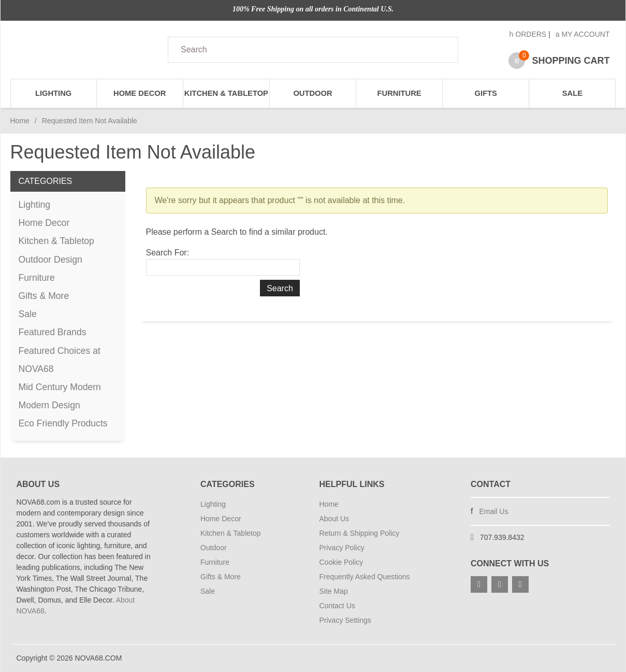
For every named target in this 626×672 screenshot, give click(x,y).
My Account (583, 34)
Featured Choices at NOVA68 (60, 360)
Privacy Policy (342, 548)
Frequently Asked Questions (365, 577)
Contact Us (337, 606)
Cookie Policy (341, 562)
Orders (528, 34)
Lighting (53, 93)
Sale (572, 93)
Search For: (168, 253)
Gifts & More (44, 296)
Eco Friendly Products (63, 423)
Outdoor (312, 93)
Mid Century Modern (60, 387)
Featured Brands (53, 332)
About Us (334, 519)
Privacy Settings (345, 620)
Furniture (399, 93)
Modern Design (49, 405)
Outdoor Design (50, 260)
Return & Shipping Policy (360, 533)
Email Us (493, 511)
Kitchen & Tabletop (226, 93)
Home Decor (140, 93)
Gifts (486, 93)
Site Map (334, 591)
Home (20, 121)
